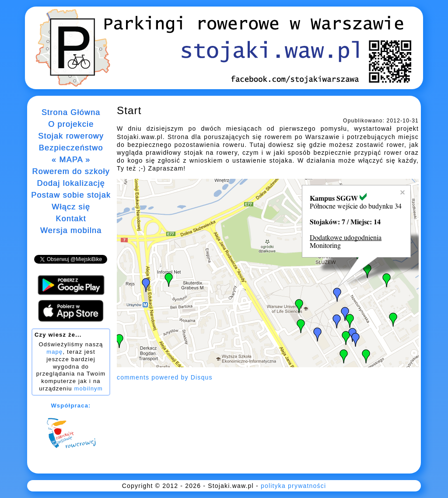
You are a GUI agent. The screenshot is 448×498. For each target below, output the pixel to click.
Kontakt (71, 219)
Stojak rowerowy (71, 136)
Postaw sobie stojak (71, 195)
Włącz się (71, 207)
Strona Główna (71, 112)
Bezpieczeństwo (71, 148)
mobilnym (89, 388)
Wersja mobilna (71, 230)
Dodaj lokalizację (71, 183)
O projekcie (71, 124)
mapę (54, 352)
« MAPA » (71, 160)
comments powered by (165, 377)
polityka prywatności (293, 486)
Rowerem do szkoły (71, 171)
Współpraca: (71, 406)
